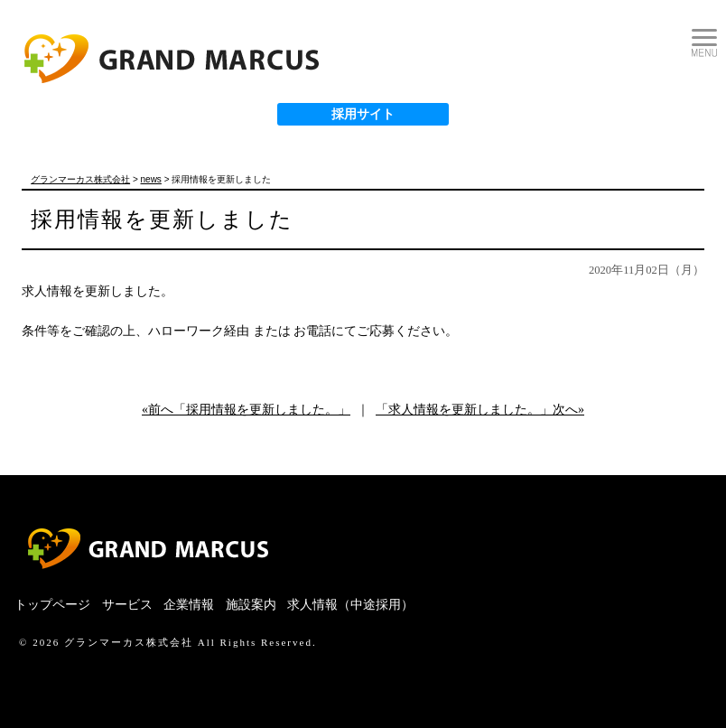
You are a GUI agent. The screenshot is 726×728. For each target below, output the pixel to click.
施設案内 (251, 605)
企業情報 (189, 605)
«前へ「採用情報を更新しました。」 (246, 410)
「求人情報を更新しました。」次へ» (480, 410)
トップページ (52, 605)
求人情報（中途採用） (350, 605)
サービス (127, 605)
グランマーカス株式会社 (129, 642)
